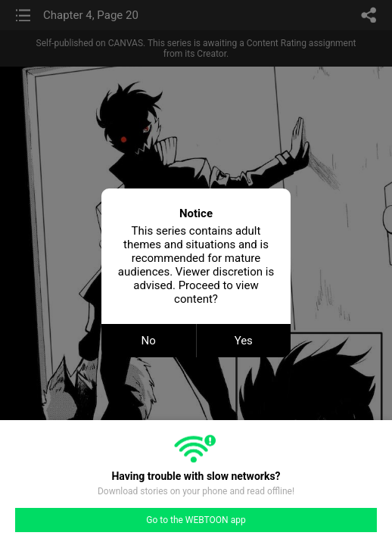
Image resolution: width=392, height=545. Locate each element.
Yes (244, 341)
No (149, 341)
